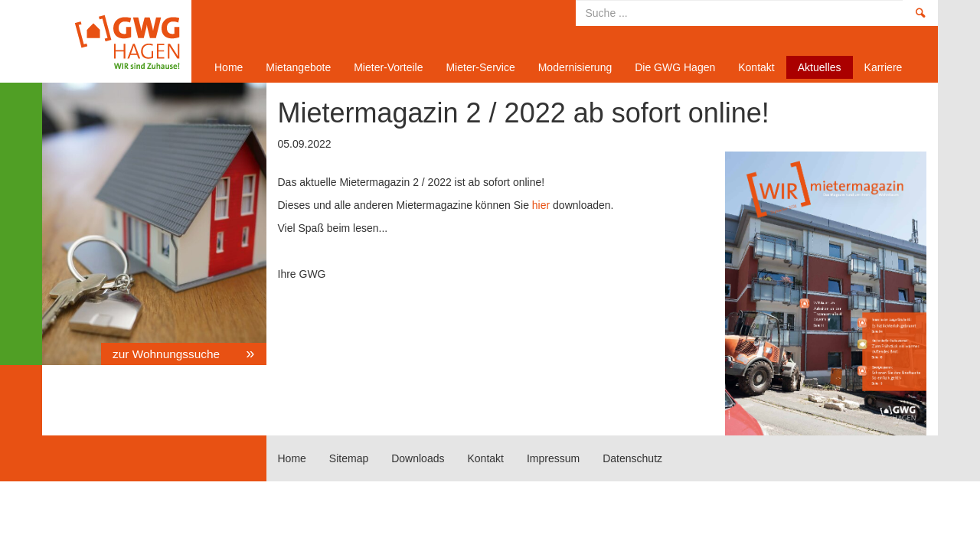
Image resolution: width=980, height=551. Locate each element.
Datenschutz (632, 458)
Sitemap (349, 458)
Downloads (418, 458)
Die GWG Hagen (675, 67)
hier (541, 205)
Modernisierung (575, 67)
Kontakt (756, 67)
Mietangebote (298, 67)
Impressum (553, 458)
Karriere (884, 67)
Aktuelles (820, 67)
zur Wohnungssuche (168, 354)
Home (111, 41)
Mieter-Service (480, 67)
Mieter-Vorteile (388, 67)
